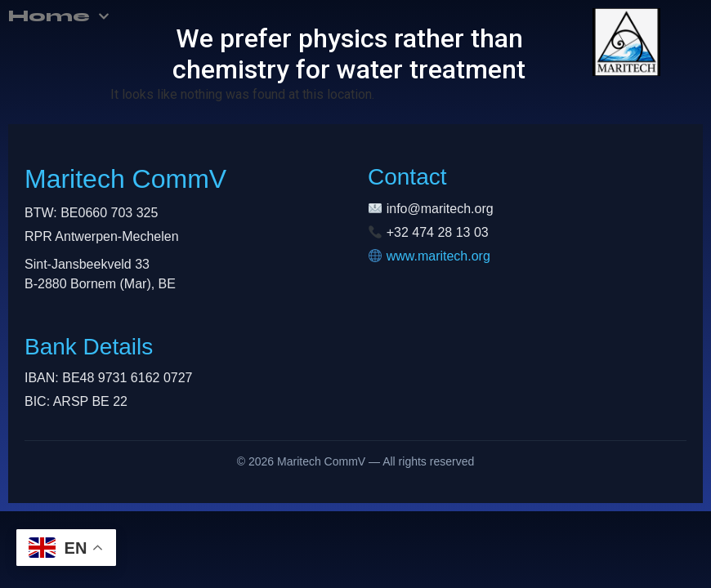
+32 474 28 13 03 (438, 232)
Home (59, 16)
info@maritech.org (440, 209)
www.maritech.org (438, 256)
